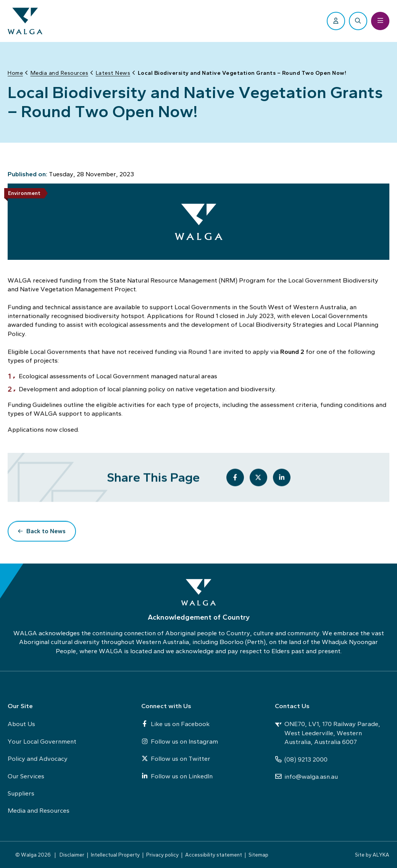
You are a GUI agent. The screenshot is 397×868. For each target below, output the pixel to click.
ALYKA (381, 855)
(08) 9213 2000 (301, 759)
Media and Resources (39, 810)
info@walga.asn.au (306, 776)
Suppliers (21, 793)
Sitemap (258, 855)
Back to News (46, 532)
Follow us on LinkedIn (177, 776)
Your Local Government (42, 741)
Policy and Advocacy (38, 758)
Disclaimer (72, 855)
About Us (21, 724)
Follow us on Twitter (176, 758)
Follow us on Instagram (180, 741)
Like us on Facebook (175, 724)
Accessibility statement (214, 855)
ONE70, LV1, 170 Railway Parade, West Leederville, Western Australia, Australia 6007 (328, 733)
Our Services (26, 776)
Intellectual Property (115, 855)
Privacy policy (162, 855)
